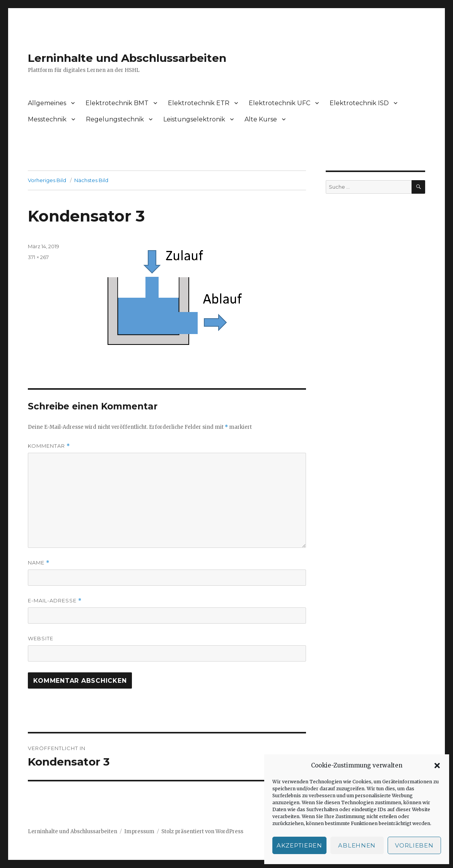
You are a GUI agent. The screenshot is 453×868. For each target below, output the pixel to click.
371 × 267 (38, 257)
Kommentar (49, 446)
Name (39, 563)
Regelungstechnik (115, 119)
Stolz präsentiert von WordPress (202, 831)
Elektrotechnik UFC (279, 103)
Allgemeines (47, 103)
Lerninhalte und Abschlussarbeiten (127, 58)
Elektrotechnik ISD (359, 103)
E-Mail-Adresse (55, 601)
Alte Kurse (261, 119)
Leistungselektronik (194, 119)
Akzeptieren (299, 845)
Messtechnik (47, 119)
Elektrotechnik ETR (199, 103)
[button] (437, 766)
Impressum (139, 831)
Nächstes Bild (91, 180)
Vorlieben (414, 845)
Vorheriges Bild (47, 180)
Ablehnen (357, 845)
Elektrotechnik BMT (117, 103)
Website (41, 638)
